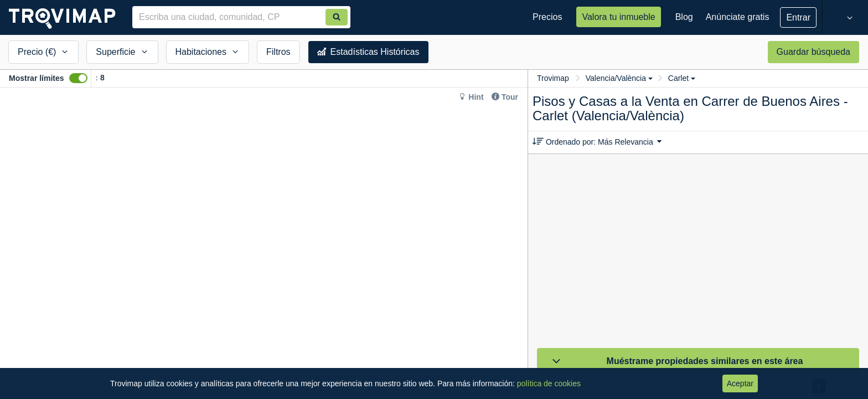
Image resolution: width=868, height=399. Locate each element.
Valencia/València (619, 78)
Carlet (682, 78)
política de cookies (549, 383)
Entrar (798, 17)
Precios (547, 17)
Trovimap (553, 78)
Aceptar (740, 383)
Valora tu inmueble (618, 17)
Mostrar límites (37, 78)
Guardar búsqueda (813, 52)
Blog (684, 17)
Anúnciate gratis (738, 17)
